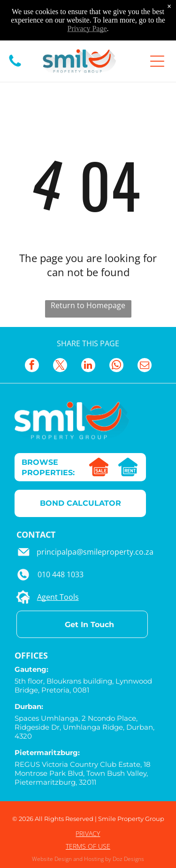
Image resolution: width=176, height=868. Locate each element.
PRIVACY (88, 833)
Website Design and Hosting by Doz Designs (88, 859)
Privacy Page (87, 28)
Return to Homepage (88, 305)
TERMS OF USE (88, 846)
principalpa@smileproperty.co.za (95, 552)
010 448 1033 (61, 574)
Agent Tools (58, 597)
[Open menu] (157, 61)
